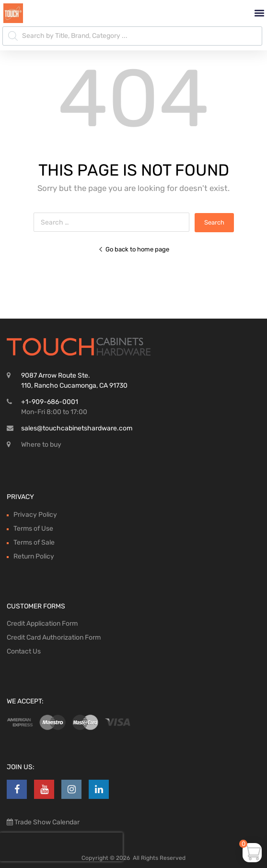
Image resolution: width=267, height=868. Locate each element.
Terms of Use (33, 529)
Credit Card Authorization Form (54, 637)
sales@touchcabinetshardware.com (77, 428)
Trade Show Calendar (46, 822)
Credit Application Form (42, 624)
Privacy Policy (35, 515)
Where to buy (41, 445)
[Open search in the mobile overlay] (132, 36)
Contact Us (24, 651)
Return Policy (34, 556)
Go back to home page (134, 249)
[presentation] (61, 847)
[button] (259, 13)
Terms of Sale (34, 542)
